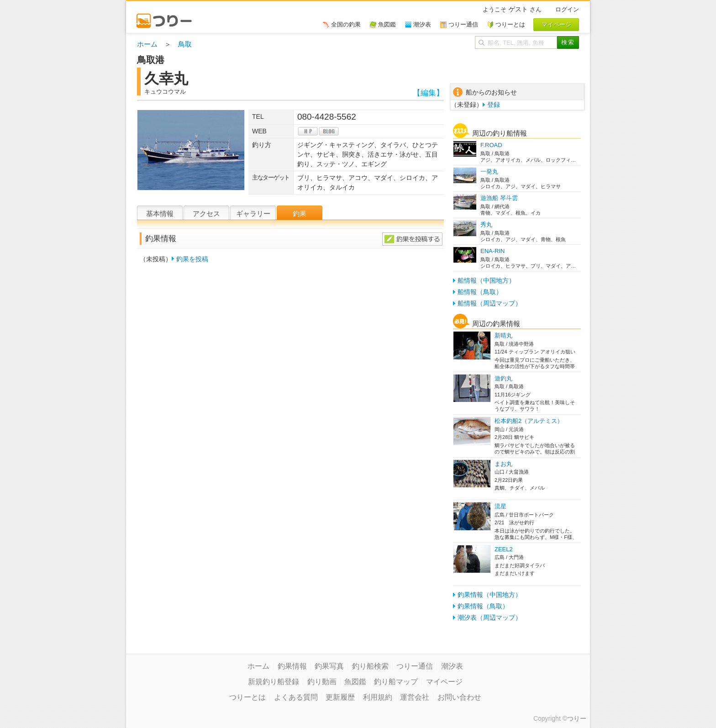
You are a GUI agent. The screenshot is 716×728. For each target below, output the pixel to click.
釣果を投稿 (192, 259)
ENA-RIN (492, 251)
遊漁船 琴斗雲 (499, 198)
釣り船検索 (370, 666)
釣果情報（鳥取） (483, 606)
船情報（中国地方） (486, 280)
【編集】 (428, 93)
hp (308, 131)
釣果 (300, 214)
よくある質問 (296, 697)
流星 (500, 506)
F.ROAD (491, 145)
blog (329, 131)
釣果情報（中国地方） (490, 595)
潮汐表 (452, 666)
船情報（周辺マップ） (490, 303)
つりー (577, 718)
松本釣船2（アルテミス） (529, 421)
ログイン (567, 9)
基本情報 (160, 214)
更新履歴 (340, 697)
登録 (494, 105)
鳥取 (185, 44)
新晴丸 (503, 335)
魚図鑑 (355, 682)
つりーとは (247, 697)
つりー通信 (415, 666)
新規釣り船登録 (274, 682)
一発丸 (489, 171)
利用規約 (378, 697)
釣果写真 (329, 666)
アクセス (206, 214)
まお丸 (503, 464)
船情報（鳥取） (480, 292)
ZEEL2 (504, 549)
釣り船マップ (396, 682)
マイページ (444, 682)
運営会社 (415, 697)
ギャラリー (253, 214)
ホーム (147, 44)
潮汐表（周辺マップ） (490, 617)
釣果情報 (292, 666)
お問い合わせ (459, 697)
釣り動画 (322, 682)
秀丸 (486, 224)
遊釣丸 (503, 378)
